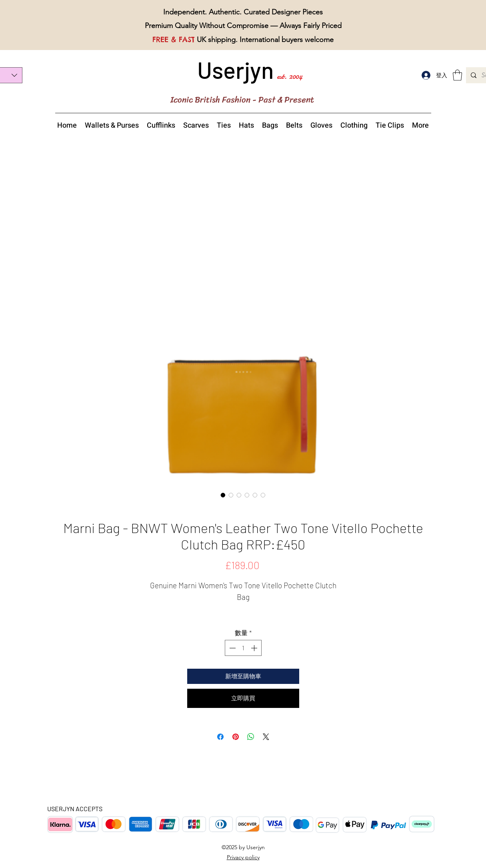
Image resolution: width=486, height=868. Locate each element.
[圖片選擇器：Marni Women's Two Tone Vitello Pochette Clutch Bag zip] (255, 495)
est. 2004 (290, 76)
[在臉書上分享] (220, 737)
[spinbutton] (243, 648)
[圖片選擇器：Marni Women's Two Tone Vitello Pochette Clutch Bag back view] (231, 495)
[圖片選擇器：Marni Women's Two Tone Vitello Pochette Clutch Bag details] (239, 495)
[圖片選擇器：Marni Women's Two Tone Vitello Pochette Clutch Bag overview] (223, 495)
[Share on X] (266, 737)
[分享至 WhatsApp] (251, 737)
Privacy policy (243, 857)
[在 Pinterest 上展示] (236, 737)
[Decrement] (232, 648)
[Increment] (255, 648)
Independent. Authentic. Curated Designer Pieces (243, 12)
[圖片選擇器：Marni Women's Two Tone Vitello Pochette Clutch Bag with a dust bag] (263, 495)
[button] (457, 75)
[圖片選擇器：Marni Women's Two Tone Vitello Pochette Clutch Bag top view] (247, 495)
